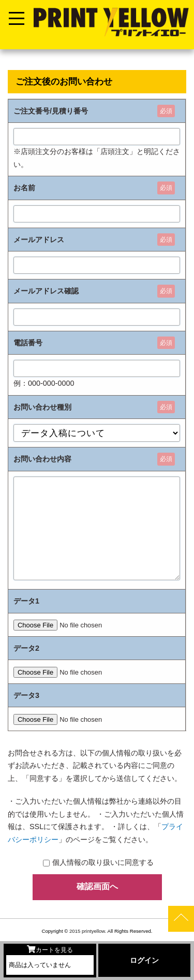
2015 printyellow (86, 931)
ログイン (144, 960)
